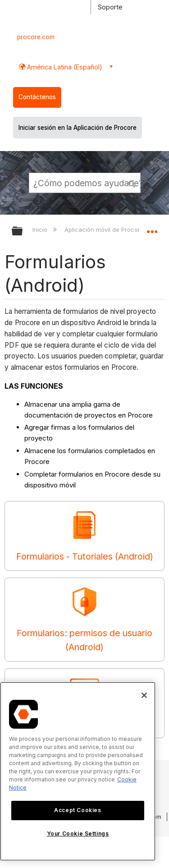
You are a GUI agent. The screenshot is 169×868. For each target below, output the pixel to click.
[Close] (144, 695)
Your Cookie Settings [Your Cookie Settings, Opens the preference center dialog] (78, 834)
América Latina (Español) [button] (64, 67)
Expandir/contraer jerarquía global (23, 232)
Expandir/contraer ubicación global (152, 228)
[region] (78, 771)
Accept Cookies (78, 810)
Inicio (41, 230)
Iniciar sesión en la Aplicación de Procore (78, 128)
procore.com (36, 37)
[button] (132, 183)
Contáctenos (37, 97)
